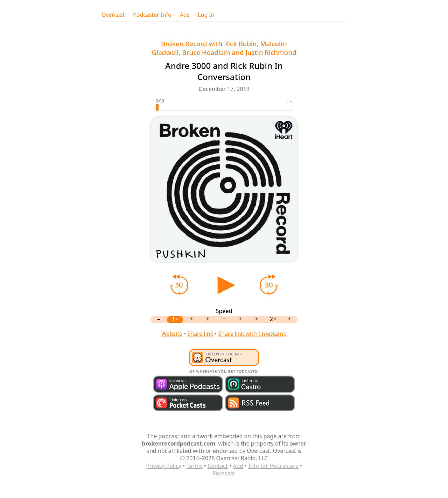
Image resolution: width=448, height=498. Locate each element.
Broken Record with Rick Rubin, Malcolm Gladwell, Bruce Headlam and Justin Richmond (224, 48)
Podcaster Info (152, 15)
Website (172, 334)
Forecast (224, 473)
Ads (185, 15)
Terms (195, 466)
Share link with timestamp (252, 334)
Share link (200, 334)
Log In (206, 15)
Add (238, 466)
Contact (218, 466)
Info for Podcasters (273, 466)
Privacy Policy (164, 466)
